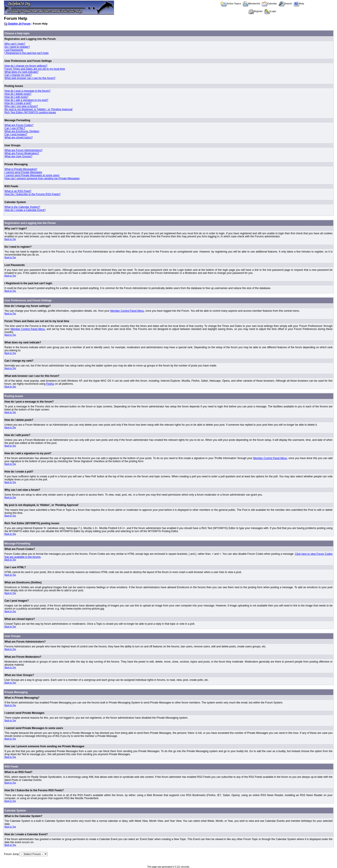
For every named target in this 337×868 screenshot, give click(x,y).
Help (299, 4)
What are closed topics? (18, 137)
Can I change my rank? (18, 75)
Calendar (269, 4)
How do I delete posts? (18, 94)
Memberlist (251, 4)
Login (270, 11)
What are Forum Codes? (19, 125)
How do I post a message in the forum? (27, 91)
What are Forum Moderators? (22, 153)
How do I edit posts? (16, 97)
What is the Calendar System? (22, 207)
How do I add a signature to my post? (26, 100)
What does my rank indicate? (21, 72)
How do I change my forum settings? (26, 66)
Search (285, 4)
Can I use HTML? (15, 128)
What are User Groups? (18, 156)
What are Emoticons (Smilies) (22, 131)
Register (255, 11)
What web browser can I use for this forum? (30, 78)
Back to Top (10, 239)
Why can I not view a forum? (21, 106)
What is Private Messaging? (21, 169)
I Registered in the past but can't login (26, 53)
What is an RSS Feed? (18, 191)
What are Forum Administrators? (23, 150)
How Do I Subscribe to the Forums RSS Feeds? (32, 194)
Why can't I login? (15, 44)
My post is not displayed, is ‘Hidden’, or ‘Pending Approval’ (39, 109)
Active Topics (231, 4)
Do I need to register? (17, 47)
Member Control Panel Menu (127, 311)
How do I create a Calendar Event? (25, 210)
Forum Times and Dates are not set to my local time (35, 69)
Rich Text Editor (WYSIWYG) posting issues (30, 112)
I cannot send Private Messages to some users (32, 175)
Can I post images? (16, 134)
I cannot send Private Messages (23, 172)
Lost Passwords (14, 50)
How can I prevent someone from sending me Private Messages (42, 178)
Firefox (50, 384)
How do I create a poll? (18, 103)
